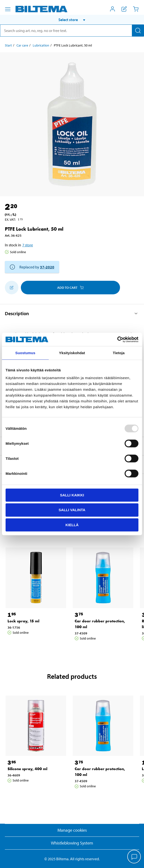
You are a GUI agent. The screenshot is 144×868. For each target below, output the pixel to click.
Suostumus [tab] (25, 353)
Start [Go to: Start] (8, 45)
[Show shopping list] (124, 9)
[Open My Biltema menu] (112, 9)
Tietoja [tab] (119, 353)
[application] (134, 857)
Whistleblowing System (72, 843)
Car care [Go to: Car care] (22, 45)
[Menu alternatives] (8, 9)
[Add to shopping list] (12, 288)
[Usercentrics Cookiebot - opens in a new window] (117, 339)
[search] (72, 31)
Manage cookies (72, 830)
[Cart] (136, 9)
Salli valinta (72, 510)
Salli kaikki (72, 495)
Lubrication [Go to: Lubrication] (41, 45)
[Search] (138, 31)
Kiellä (72, 525)
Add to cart (70, 288)
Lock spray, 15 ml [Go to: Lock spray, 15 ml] (23, 621)
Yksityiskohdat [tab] (72, 353)
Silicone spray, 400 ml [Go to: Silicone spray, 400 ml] (27, 769)
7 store (28, 245)
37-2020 (47, 267)
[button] (72, 20)
